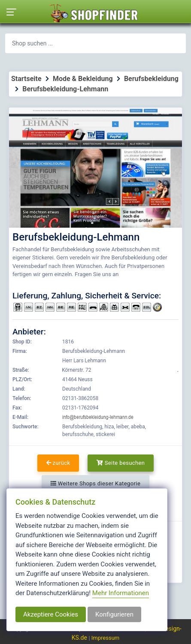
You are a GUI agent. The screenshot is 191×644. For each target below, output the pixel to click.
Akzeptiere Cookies (51, 614)
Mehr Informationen (121, 593)
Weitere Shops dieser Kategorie (95, 483)
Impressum (105, 638)
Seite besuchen (121, 463)
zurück (58, 463)
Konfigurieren (114, 614)
